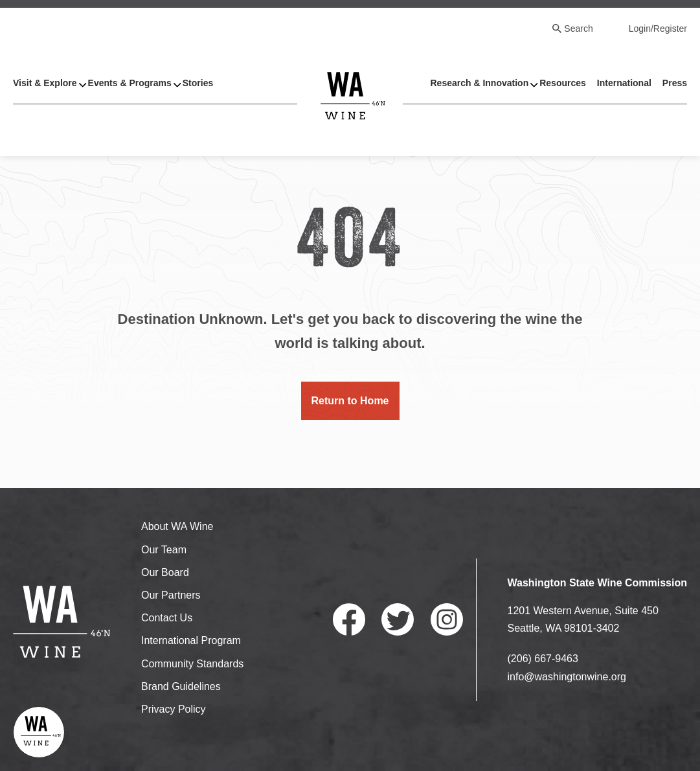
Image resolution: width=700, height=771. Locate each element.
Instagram (447, 619)
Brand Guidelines (181, 686)
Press (675, 83)
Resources (563, 83)
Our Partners (171, 595)
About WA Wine (177, 526)
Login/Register (658, 29)
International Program (191, 640)
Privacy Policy (174, 709)
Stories (198, 83)
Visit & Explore (45, 83)
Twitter (398, 619)
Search (578, 29)
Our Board (165, 572)
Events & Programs (130, 83)
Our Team (164, 550)
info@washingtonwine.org (567, 677)
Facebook (349, 619)
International (624, 83)
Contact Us (167, 618)
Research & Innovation (479, 83)
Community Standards (192, 664)
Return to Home (350, 401)
